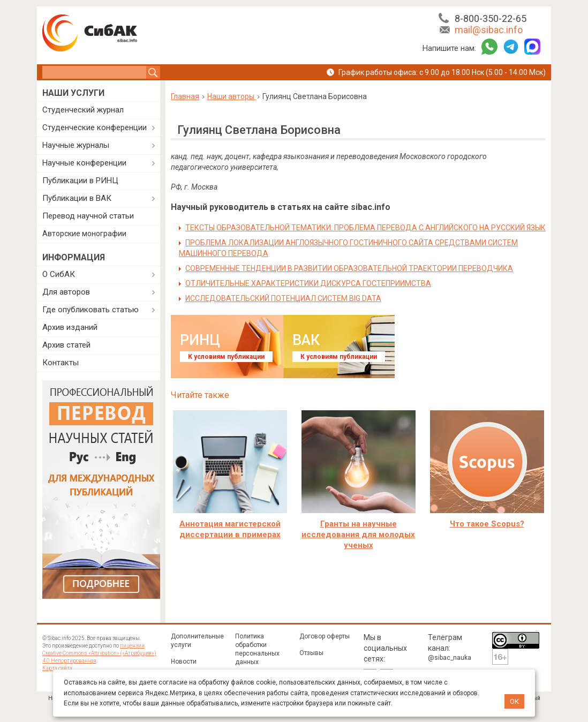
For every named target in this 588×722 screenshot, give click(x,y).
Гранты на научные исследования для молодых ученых (358, 535)
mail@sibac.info (489, 30)
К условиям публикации (226, 357)
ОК (514, 701)
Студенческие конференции (95, 127)
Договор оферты (325, 636)
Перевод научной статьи (88, 216)
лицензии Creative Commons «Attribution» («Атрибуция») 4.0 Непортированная (99, 653)
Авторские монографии (84, 234)
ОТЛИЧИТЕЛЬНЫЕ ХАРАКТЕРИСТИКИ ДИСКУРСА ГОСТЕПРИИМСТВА (308, 283)
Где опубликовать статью (91, 310)
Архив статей (66, 345)
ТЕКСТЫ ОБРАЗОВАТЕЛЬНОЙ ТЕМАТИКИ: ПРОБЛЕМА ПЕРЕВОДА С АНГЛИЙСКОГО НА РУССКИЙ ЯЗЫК (365, 228)
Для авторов (66, 292)
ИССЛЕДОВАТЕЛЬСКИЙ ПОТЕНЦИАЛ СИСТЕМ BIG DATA (283, 298)
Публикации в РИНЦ (80, 180)
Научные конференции (84, 163)
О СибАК (59, 274)
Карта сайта (57, 668)
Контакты (61, 363)
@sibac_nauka (450, 658)
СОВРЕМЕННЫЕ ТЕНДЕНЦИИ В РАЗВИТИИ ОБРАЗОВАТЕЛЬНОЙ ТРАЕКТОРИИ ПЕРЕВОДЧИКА (349, 268)
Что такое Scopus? (487, 524)
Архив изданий (70, 327)
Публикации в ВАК (77, 198)
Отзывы (311, 653)
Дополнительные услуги (197, 641)
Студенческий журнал (83, 110)
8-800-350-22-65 (491, 18)
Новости (184, 661)
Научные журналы (76, 145)
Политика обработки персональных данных (257, 649)
